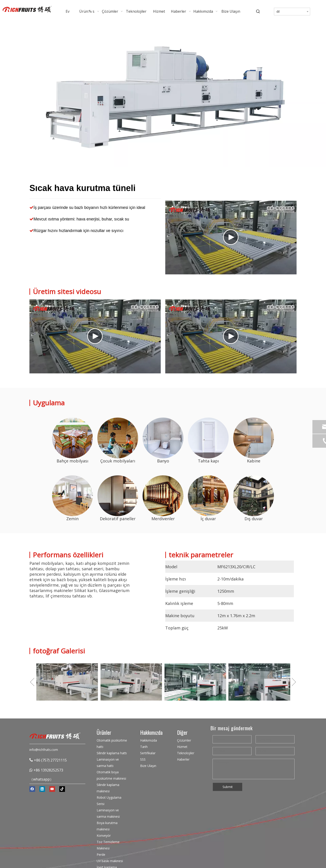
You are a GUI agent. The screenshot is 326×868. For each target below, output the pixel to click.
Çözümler (184, 740)
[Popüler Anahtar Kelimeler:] (258, 12)
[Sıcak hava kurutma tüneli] (72, 438)
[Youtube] (52, 789)
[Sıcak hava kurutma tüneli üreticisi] (72, 496)
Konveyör (104, 835)
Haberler (183, 759)
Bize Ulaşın (148, 766)
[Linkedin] (42, 789)
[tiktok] (62, 789)
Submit (228, 787)
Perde (101, 855)
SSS (143, 759)
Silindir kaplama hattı (112, 753)
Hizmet (182, 747)
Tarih (144, 747)
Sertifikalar (148, 753)
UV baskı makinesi (110, 861)
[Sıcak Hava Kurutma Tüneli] (163, 95)
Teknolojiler (186, 753)
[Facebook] (32, 789)
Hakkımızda (149, 740)
